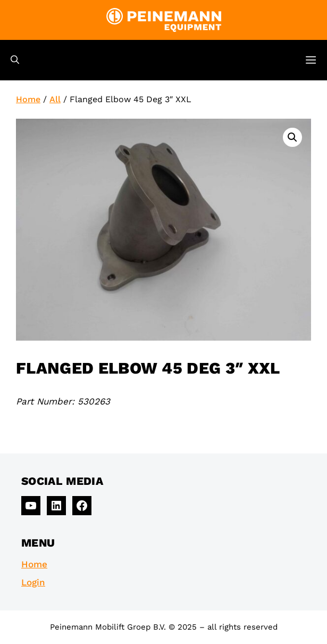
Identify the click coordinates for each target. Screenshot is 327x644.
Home (28, 99)
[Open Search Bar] (15, 60)
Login (33, 582)
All (55, 99)
